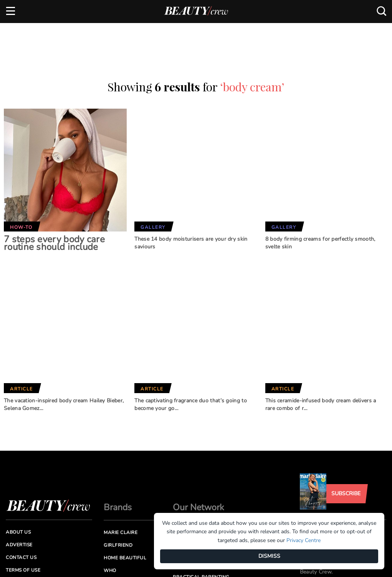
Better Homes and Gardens (197, 473)
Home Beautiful (125, 495)
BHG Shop (185, 489)
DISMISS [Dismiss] (269, 556)
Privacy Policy (25, 520)
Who (110, 508)
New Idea (185, 501)
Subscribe (346, 431)
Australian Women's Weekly (132, 523)
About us (18, 469)
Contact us (21, 494)
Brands (118, 444)
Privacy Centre (304, 540)
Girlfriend (118, 482)
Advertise (19, 482)
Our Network (198, 444)
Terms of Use (23, 507)
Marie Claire (121, 470)
